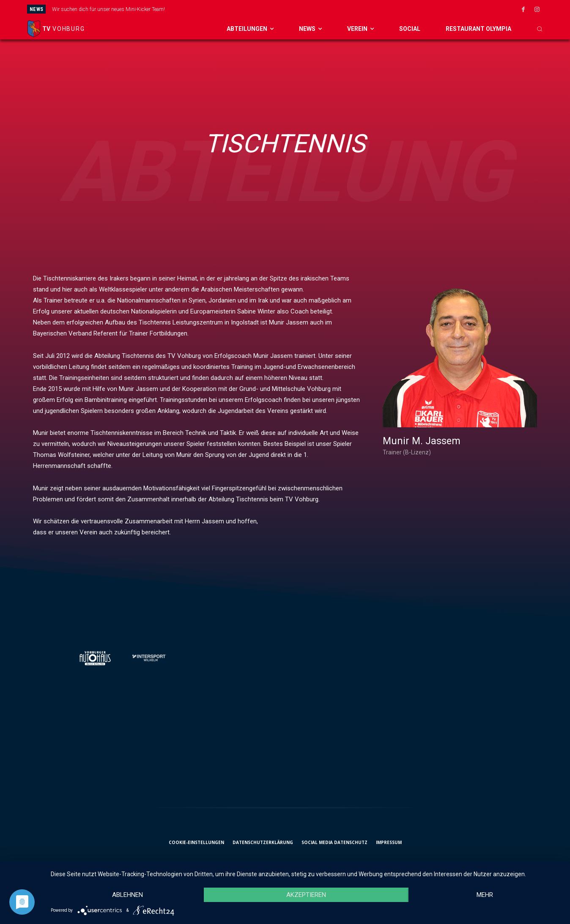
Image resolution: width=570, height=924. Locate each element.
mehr (485, 895)
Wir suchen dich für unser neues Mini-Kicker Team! (108, 9)
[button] (540, 29)
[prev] (311, 9)
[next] (324, 9)
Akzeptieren (306, 895)
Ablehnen (127, 895)
